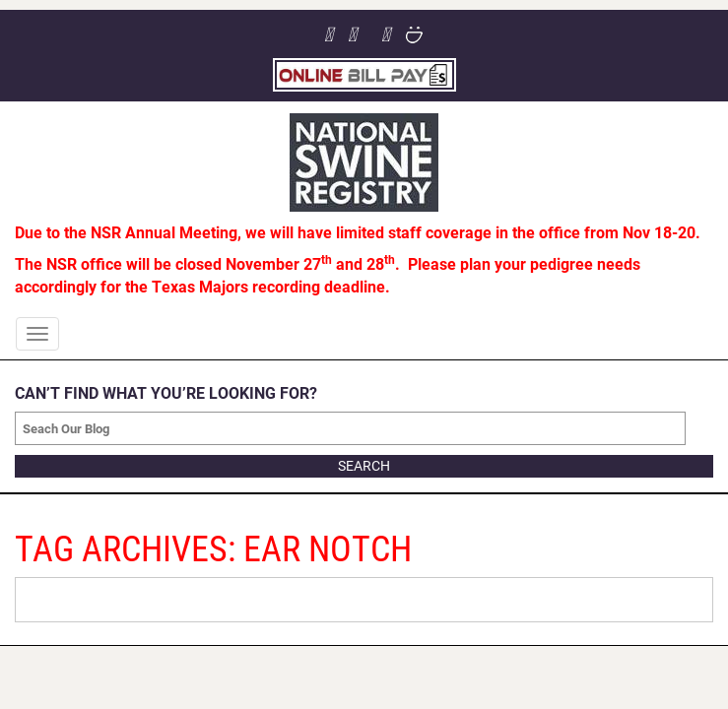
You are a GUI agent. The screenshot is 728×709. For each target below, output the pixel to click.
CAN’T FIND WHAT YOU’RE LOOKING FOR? (166, 392)
